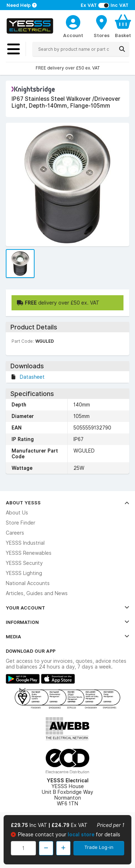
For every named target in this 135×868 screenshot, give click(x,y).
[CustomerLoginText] (73, 21)
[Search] (122, 49)
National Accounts (28, 583)
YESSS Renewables (29, 553)
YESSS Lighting (24, 573)
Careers (15, 533)
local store (82, 835)
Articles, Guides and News (37, 593)
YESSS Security (24, 563)
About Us (17, 513)
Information (67, 622)
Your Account (67, 608)
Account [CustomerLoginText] (73, 35)
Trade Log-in (99, 847)
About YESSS (67, 503)
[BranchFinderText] (102, 26)
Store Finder (21, 523)
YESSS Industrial (25, 543)
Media (67, 637)
